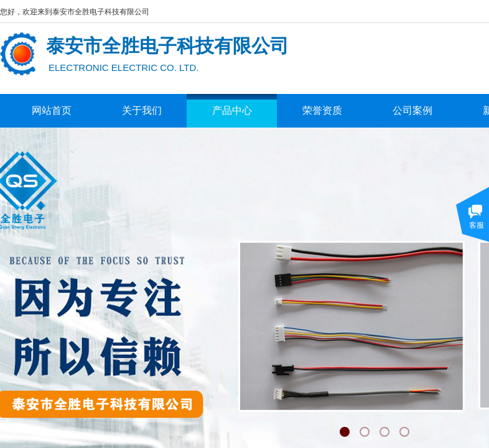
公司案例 (412, 110)
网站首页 (52, 110)
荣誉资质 (322, 110)
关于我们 (142, 110)
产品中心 (232, 110)
